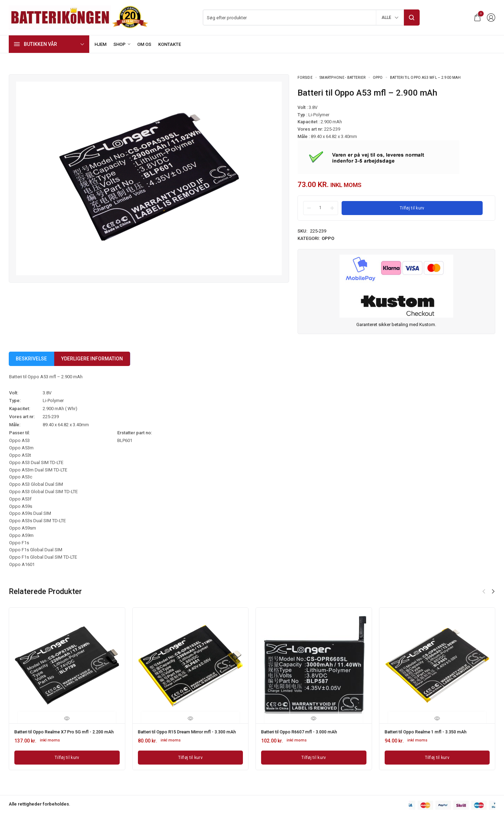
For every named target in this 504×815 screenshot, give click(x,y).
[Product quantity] (321, 208)
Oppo (378, 78)
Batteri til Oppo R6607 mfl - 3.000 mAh (304, 731)
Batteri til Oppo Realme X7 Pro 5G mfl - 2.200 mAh (65, 734)
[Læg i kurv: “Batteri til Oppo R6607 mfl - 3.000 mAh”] (314, 757)
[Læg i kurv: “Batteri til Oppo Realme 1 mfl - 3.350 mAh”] (437, 757)
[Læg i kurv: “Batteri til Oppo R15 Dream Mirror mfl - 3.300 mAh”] (191, 761)
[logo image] (79, 17)
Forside (305, 78)
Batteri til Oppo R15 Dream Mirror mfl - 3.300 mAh (188, 734)
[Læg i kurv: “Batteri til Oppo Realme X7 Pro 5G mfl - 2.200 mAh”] (67, 761)
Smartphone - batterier (343, 78)
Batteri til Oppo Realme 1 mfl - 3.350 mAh (431, 731)
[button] (493, 592)
